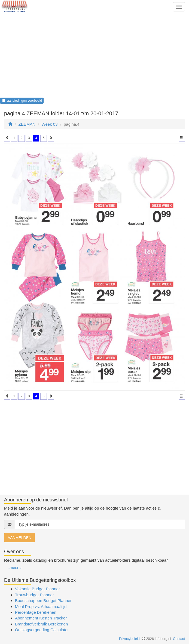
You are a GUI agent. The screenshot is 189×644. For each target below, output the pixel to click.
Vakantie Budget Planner (37, 589)
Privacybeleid (129, 639)
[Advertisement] (94, 58)
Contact (179, 639)
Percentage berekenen (36, 612)
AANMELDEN (19, 538)
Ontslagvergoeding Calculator (42, 630)
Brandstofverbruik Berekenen (41, 624)
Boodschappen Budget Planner (43, 601)
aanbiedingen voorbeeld (22, 101)
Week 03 (50, 124)
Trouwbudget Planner (34, 595)
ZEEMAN (27, 124)
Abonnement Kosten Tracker (41, 618)
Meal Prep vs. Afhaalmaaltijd (41, 607)
